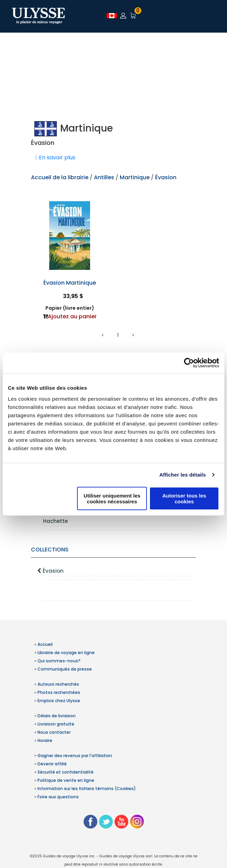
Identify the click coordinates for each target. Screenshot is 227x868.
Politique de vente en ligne (66, 780)
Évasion (53, 571)
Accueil (45, 644)
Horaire (45, 740)
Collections (50, 550)
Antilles (105, 177)
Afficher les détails (182, 475)
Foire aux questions (58, 797)
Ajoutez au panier (72, 316)
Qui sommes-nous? (59, 661)
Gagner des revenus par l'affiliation (75, 756)
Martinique (135, 177)
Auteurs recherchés (58, 684)
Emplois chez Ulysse (59, 701)
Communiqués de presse (65, 669)
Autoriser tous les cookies (184, 498)
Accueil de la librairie (60, 177)
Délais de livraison (57, 716)
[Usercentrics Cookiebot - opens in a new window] (189, 363)
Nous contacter (54, 732)
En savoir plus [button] (55, 157)
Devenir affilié (52, 764)
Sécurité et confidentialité (66, 772)
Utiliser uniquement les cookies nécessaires (112, 498)
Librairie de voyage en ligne (66, 653)
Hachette (55, 521)
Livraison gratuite (56, 724)
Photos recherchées (59, 692)
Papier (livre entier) (70, 308)
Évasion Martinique (70, 283)
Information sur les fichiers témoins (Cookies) (87, 789)
